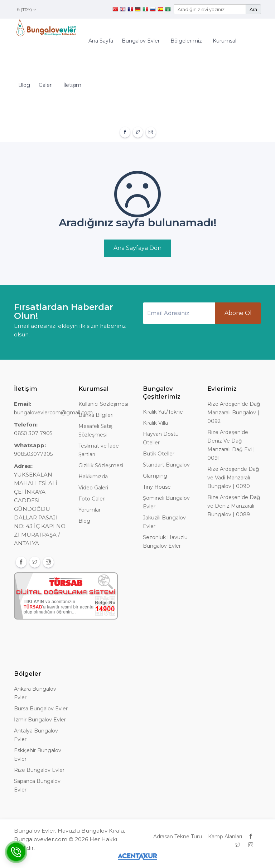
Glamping (155, 476)
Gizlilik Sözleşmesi (101, 465)
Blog (24, 85)
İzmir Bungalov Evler (40, 720)
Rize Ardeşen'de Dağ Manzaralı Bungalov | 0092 (234, 413)
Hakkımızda (93, 477)
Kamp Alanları (225, 837)
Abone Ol (238, 313)
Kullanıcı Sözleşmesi (103, 404)
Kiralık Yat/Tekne (163, 412)
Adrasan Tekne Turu (178, 837)
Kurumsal (225, 41)
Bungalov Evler (141, 41)
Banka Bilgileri (96, 415)
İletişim (72, 85)
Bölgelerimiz (186, 41)
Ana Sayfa (101, 41)
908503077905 (33, 454)
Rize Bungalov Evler (39, 770)
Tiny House (157, 487)
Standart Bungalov (166, 465)
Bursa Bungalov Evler (41, 709)
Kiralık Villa (155, 423)
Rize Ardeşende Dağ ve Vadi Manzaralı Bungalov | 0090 (233, 478)
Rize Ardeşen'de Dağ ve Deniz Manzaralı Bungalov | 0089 (234, 506)
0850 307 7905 (33, 433)
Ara (253, 9)
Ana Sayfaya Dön (137, 248)
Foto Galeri (92, 499)
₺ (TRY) (26, 9)
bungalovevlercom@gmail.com (53, 413)
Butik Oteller (159, 454)
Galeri (46, 85)
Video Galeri (93, 488)
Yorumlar (90, 510)
